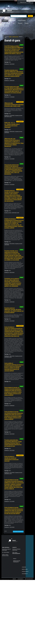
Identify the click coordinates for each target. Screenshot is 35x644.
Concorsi (24, 567)
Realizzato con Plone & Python (5, 580)
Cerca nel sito (10, 14)
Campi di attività (22, 20)
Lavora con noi (15, 37)
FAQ (29, 2)
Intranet (27, 23)
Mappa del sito (23, 2)
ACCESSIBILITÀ (25, 574)
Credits (14, 579)
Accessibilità (20, 579)
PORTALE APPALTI (25, 572)
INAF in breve (12, 20)
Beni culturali (6, 26)
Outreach (20, 23)
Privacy (15, 559)
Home (5, 20)
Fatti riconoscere (31, 1)
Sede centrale (6, 23)
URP (14, 23)
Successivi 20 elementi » (18, 532)
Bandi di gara (25, 569)
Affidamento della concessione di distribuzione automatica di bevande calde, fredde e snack (14, 105)
